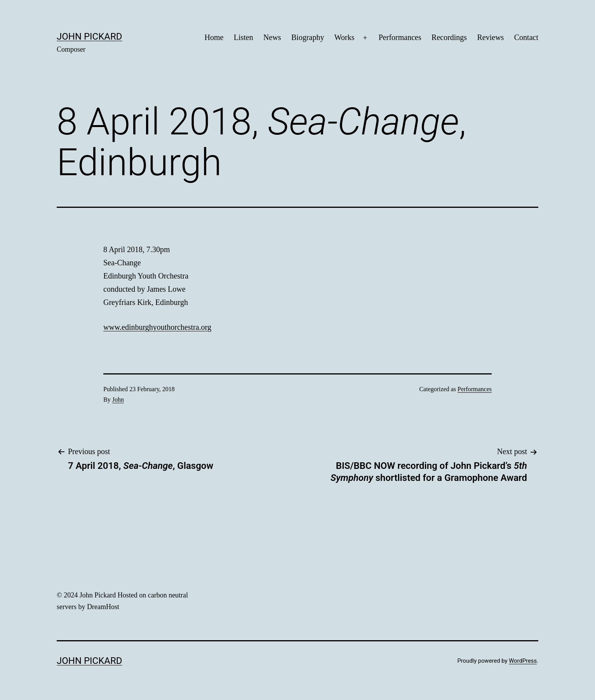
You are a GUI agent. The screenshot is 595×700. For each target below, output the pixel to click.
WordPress (523, 661)
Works (344, 37)
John (118, 400)
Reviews (491, 37)
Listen (244, 37)
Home (214, 37)
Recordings (449, 37)
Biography (308, 37)
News (272, 37)
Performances (400, 37)
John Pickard (90, 37)
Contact (526, 37)
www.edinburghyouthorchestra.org (157, 327)
